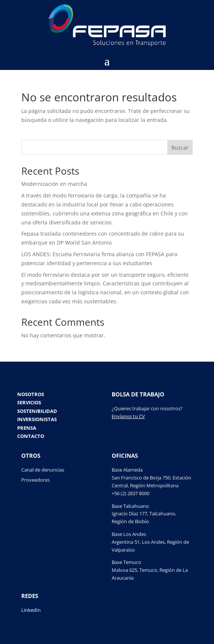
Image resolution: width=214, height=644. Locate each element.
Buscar (180, 148)
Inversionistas (37, 420)
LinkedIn (31, 610)
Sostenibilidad (37, 412)
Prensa (27, 429)
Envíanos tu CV (128, 416)
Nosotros (31, 395)
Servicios (29, 403)
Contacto (31, 437)
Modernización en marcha (54, 184)
